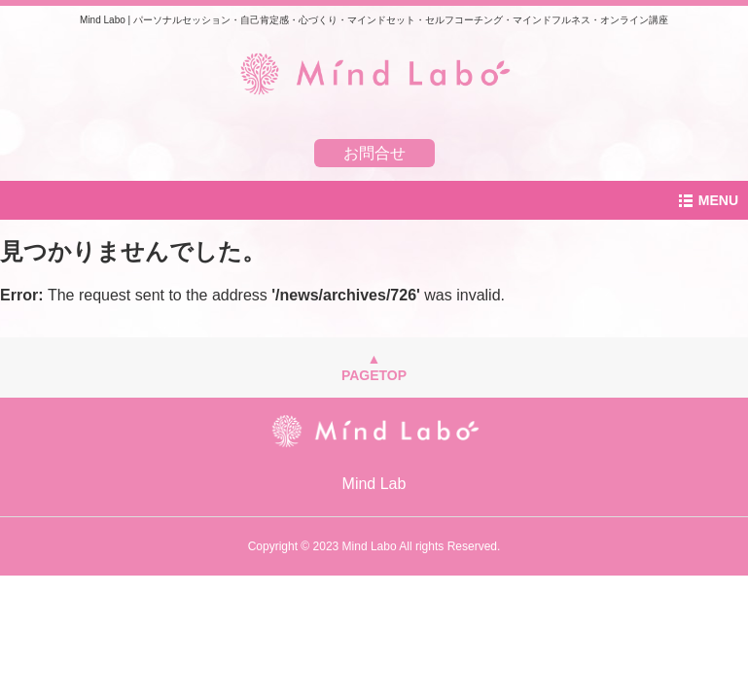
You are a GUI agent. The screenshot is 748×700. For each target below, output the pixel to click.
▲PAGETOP (374, 367)
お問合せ (374, 153)
